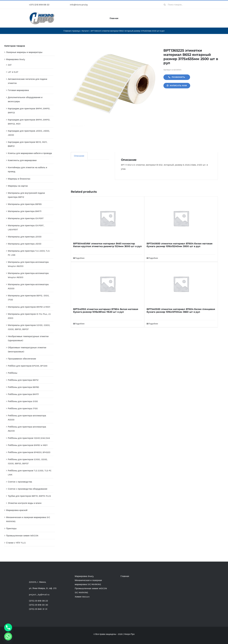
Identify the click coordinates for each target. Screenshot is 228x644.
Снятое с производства (20, 482)
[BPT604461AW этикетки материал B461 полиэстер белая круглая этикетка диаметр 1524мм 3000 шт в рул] (108, 218)
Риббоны (13, 373)
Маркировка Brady (16, 59)
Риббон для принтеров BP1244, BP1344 (28, 366)
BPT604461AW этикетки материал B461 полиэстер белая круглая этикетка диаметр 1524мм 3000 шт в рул (107, 245)
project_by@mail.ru (39, 595)
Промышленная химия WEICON (22, 536)
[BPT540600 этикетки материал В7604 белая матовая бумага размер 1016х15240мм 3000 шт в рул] (181, 218)
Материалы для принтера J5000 (25, 244)
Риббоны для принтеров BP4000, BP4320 (29, 452)
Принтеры (11, 528)
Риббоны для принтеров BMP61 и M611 (28, 445)
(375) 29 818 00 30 (38, 605)
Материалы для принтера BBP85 (25, 204)
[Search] (165, 5)
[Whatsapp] (8, 636)
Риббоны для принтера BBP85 (23, 387)
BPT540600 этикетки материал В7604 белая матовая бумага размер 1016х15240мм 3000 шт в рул (180, 245)
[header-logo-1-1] (42, 13)
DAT (10, 65)
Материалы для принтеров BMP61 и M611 (29, 307)
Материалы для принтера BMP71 (25, 211)
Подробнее (80, 258)
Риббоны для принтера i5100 (23, 401)
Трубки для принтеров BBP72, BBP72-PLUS (29, 496)
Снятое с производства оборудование (28, 489)
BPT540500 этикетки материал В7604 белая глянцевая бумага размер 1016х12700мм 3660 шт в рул (181, 311)
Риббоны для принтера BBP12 (23, 380)
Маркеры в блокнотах (19, 179)
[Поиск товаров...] (180, 5)
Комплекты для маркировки (22, 160)
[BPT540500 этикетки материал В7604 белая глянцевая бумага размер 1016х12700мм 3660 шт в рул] (181, 284)
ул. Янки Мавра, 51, (43, 588)
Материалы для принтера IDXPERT (26, 218)
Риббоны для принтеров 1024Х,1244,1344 (29, 438)
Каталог (85, 31)
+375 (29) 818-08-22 (39, 5)
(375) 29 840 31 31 (38, 609)
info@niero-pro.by (79, 5)
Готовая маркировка (18, 90)
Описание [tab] (79, 156)
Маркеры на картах (18, 186)
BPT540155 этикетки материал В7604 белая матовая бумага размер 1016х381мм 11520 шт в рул (106, 311)
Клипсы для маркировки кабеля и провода (30, 153)
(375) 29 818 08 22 (38, 601)
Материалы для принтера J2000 (25, 237)
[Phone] (8, 627)
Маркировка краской (17, 510)
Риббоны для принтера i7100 (23, 408)
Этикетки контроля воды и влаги (25, 503)
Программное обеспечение (22, 359)
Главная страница (72, 31)
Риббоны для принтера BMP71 (23, 394)
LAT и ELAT (13, 72)
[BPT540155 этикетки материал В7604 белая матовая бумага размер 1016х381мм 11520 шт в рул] (108, 284)
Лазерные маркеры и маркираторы (24, 52)
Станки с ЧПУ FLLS (16, 543)
